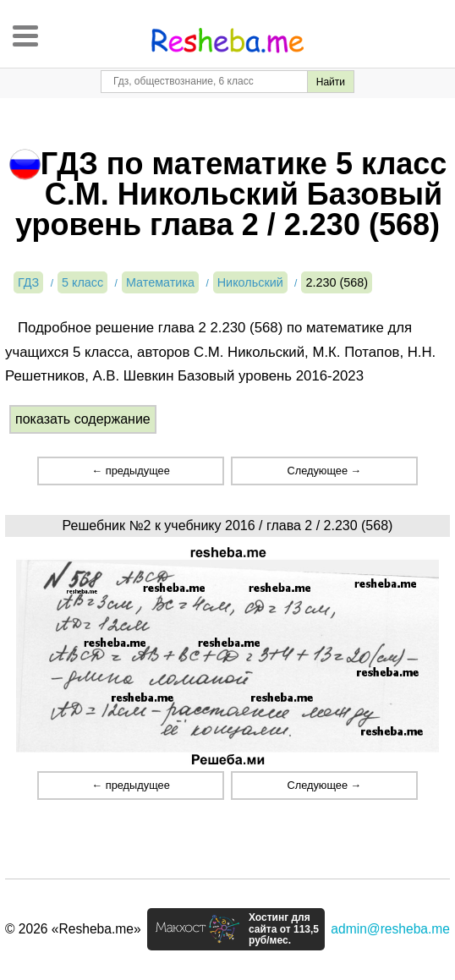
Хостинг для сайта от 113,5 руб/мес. (284, 929)
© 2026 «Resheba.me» (73, 929)
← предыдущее (130, 471)
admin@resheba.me (390, 929)
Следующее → (324, 471)
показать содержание (83, 419)
